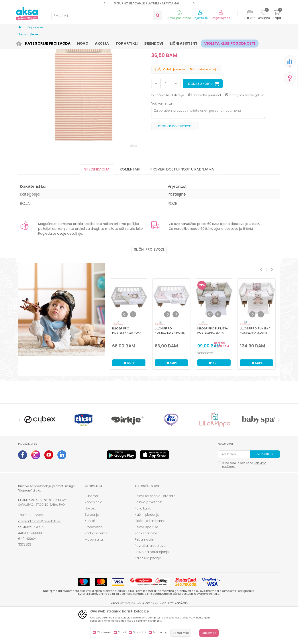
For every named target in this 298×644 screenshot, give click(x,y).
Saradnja (92, 549)
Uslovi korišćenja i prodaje (155, 530)
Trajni (122, 632)
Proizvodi (39, 43)
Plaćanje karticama (150, 555)
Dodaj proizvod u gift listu (245, 130)
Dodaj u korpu (200, 118)
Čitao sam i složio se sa (244, 499)
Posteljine (134, 43)
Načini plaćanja (147, 549)
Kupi (129, 397)
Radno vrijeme (96, 568)
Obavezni (104, 632)
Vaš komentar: (162, 138)
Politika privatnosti (149, 537)
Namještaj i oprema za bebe (68, 43)
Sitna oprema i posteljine (107, 43)
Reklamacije (144, 574)
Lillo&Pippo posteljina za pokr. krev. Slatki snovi (127, 367)
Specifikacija (97, 204)
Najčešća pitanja (148, 592)
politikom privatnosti (149, 621)
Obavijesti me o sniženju (247, 80)
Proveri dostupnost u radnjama (182, 204)
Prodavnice (94, 561)
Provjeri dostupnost (175, 161)
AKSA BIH (24, 43)
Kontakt (91, 555)
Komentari (130, 204)
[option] (149, 3)
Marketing (160, 632)
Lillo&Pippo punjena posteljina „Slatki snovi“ (213, 367)
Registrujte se (221, 18)
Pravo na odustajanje (152, 586)
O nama (91, 530)
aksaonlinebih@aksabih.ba (40, 556)
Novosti (91, 543)
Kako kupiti (143, 543)
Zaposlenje (93, 537)
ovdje (62, 268)
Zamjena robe (146, 568)
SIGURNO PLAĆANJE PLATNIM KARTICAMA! (149, 3)
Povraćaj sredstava (150, 580)
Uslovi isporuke (146, 561)
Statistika (139, 632)
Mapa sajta (94, 574)
